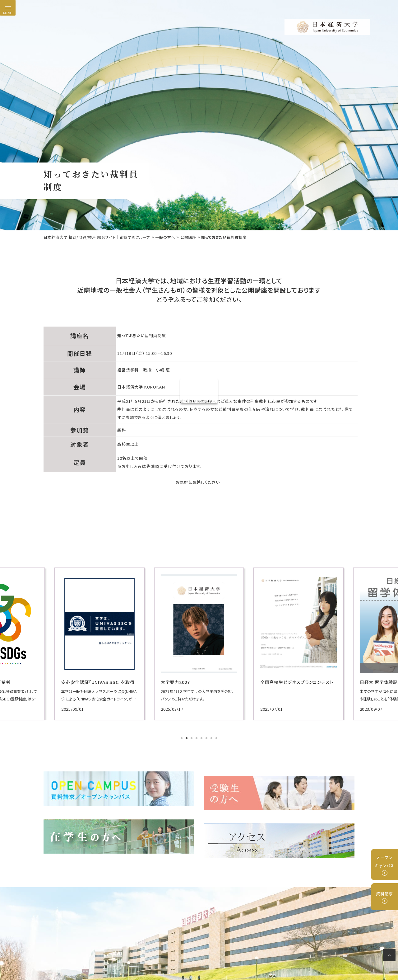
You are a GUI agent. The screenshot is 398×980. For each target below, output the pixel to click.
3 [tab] (192, 738)
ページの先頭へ (390, 956)
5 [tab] (202, 738)
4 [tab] (197, 738)
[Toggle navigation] (8, 8)
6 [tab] (207, 738)
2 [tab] (187, 738)
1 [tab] (182, 738)
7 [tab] (212, 738)
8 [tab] (217, 738)
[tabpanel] (93, 643)
